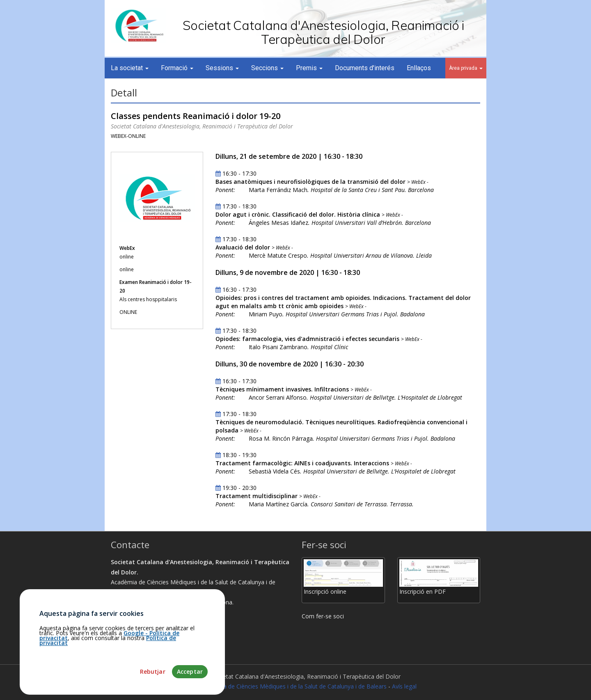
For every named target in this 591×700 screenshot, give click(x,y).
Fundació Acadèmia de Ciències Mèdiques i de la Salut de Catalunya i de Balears (281, 686)
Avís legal (404, 686)
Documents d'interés (365, 68)
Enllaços (419, 68)
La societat (130, 68)
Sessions (222, 68)
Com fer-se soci (323, 616)
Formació (177, 68)
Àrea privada (466, 68)
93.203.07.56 (131, 633)
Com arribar (130, 622)
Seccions (267, 68)
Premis (309, 68)
